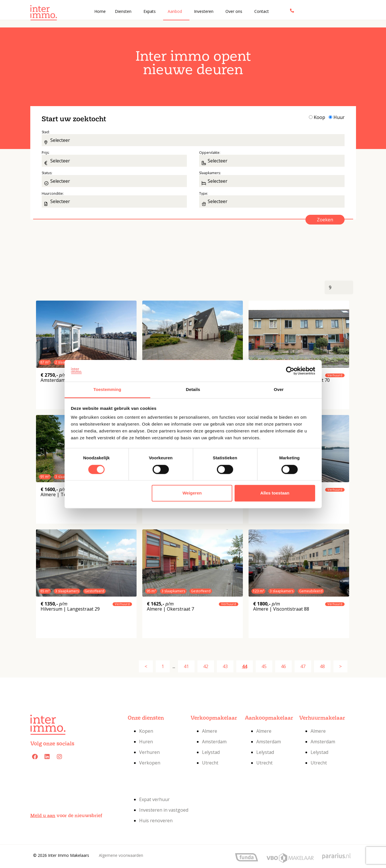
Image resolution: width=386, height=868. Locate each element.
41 (186, 666)
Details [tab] (193, 390)
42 (206, 666)
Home (100, 11)
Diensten (123, 11)
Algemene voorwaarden (121, 855)
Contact (262, 11)
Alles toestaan (275, 493)
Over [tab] (279, 390)
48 (322, 666)
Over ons (234, 11)
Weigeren (192, 493)
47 (303, 666)
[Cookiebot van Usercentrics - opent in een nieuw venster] (290, 371)
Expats (150, 11)
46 (283, 666)
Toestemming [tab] (107, 390)
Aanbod (175, 11)
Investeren (204, 11)
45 (264, 666)
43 (225, 666)
